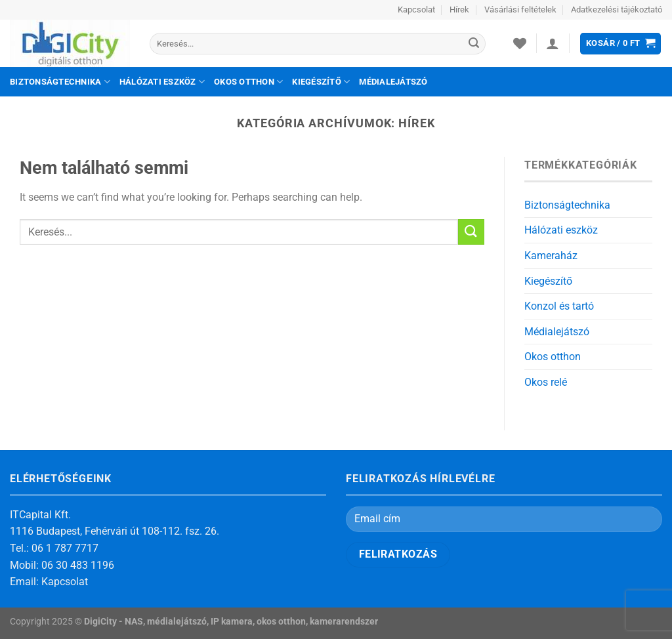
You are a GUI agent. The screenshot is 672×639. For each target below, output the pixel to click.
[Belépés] (553, 43)
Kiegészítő (321, 82)
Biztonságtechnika (60, 82)
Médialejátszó (393, 82)
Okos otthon (248, 82)
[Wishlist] (520, 43)
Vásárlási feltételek (520, 10)
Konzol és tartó (559, 306)
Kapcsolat (416, 10)
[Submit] (474, 44)
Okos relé (546, 382)
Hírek (459, 10)
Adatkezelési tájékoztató (617, 10)
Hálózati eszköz (162, 82)
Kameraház (551, 256)
